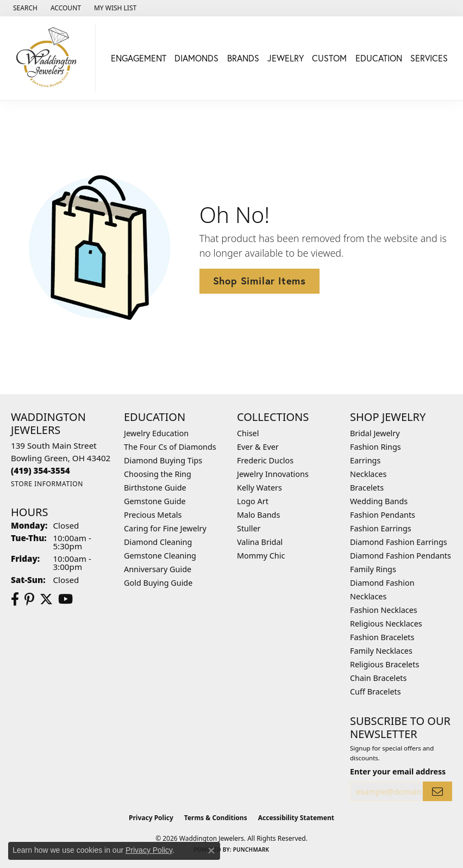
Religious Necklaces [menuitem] (386, 624)
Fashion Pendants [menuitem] (383, 515)
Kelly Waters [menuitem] (259, 488)
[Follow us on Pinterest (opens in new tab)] (29, 599)
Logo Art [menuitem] (253, 501)
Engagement (139, 58)
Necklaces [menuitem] (368, 474)
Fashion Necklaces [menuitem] (384, 610)
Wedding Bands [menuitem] (379, 501)
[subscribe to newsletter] (437, 792)
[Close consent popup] (211, 851)
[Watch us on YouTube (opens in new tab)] (65, 599)
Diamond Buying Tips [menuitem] (163, 460)
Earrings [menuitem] (365, 460)
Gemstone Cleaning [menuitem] (160, 556)
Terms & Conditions (216, 818)
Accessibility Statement (296, 818)
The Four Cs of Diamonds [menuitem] (170, 447)
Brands (243, 58)
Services (429, 58)
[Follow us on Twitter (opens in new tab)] (46, 599)
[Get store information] (47, 484)
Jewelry (286, 58)
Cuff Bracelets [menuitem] (376, 692)
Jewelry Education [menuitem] (156, 433)
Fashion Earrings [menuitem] (381, 528)
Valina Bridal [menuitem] (260, 542)
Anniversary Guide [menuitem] (158, 569)
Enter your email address (398, 771)
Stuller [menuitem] (249, 528)
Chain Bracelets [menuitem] (378, 678)
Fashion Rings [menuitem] (376, 447)
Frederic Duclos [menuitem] (265, 460)
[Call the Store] (40, 470)
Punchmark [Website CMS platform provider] (251, 850)
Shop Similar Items (259, 281)
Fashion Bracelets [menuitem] (382, 637)
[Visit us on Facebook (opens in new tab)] (15, 599)
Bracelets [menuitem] (367, 488)
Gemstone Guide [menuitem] (155, 501)
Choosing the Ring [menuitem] (158, 474)
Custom (329, 58)
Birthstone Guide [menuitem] (155, 488)
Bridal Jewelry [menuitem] (375, 433)
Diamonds (196, 58)
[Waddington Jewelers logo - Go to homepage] (51, 58)
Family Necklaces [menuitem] (381, 651)
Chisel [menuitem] (248, 433)
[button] (24, 8)
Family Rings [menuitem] (373, 569)
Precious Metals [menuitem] (153, 515)
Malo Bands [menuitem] (258, 515)
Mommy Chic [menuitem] (261, 556)
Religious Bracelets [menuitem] (384, 664)
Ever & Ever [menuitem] (258, 447)
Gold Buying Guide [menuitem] (158, 583)
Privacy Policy (151, 818)
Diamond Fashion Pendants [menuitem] (401, 556)
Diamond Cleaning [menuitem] (158, 542)
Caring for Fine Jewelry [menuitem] (165, 528)
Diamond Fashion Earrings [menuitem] (399, 542)
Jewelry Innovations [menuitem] (273, 474)
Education (379, 58)
